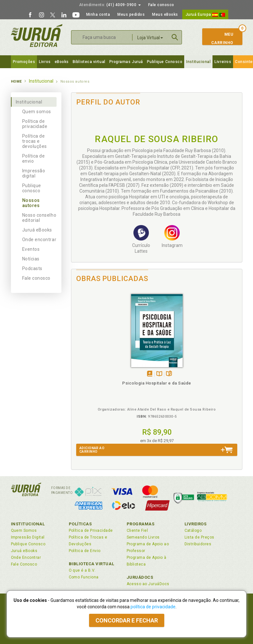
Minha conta (98, 14)
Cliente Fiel (137, 531)
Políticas (80, 524)
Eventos (31, 249)
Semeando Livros (143, 537)
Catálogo (193, 531)
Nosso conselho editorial (39, 218)
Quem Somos (24, 531)
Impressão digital (34, 173)
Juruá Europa (205, 14)
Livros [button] (45, 62)
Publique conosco (32, 188)
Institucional (198, 62)
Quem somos (37, 112)
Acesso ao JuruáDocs (148, 584)
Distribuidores (198, 544)
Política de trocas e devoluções (35, 141)
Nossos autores (31, 203)
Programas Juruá (126, 62)
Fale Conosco (24, 564)
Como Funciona (84, 577)
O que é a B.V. (82, 570)
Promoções (24, 62)
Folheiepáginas (169, 374)
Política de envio (34, 159)
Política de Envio (85, 551)
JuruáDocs (140, 577)
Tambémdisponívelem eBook (150, 374)
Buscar (175, 37)
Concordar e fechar (127, 620)
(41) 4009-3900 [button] (110, 5)
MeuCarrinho (219, 39)
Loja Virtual (150, 38)
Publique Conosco (165, 62)
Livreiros (223, 62)
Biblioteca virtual (89, 62)
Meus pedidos (131, 14)
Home (16, 82)
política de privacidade (153, 607)
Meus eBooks (165, 14)
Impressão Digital (28, 537)
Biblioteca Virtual (92, 564)
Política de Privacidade (91, 531)
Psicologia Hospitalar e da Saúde (157, 383)
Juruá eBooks (37, 230)
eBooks (62, 62)
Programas (141, 524)
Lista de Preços (199, 537)
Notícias (31, 259)
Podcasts (32, 268)
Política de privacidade (35, 124)
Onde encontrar (39, 240)
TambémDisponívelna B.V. (159, 374)
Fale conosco (161, 5)
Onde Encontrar (26, 558)
